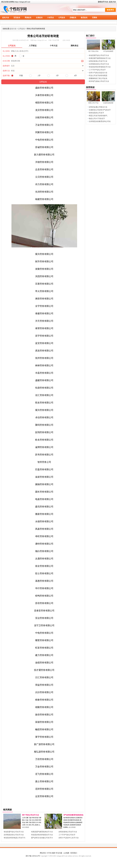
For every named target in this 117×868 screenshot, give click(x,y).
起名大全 (112, 2)
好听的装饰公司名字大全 (68, 832)
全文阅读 (26, 827)
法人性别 (6, 56)
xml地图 (66, 853)
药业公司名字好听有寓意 (98, 76)
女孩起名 (39, 18)
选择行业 (6, 71)
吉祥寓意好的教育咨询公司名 (100, 121)
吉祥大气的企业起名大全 (98, 73)
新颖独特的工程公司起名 (98, 78)
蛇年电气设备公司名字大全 (99, 81)
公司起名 (62, 18)
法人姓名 (6, 51)
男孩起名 (28, 18)
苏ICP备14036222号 (33, 856)
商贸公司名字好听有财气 (98, 116)
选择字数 (6, 76)
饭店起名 (84, 18)
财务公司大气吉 (93, 103)
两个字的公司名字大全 (31, 815)
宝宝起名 (17, 18)
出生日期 (6, 61)
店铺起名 (73, 18)
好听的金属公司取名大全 (98, 107)
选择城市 (6, 66)
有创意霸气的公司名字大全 (14, 832)
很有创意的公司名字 (96, 113)
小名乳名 (51, 18)
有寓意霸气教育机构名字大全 (42, 832)
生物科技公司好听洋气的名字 (100, 110)
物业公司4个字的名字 (97, 119)
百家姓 (95, 18)
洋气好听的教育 (108, 51)
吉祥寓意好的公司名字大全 (14, 835)
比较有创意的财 (108, 103)
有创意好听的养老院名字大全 (42, 835)
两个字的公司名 (93, 51)
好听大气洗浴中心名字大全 (69, 838)
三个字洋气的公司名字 (67, 835)
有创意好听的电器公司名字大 (15, 838)
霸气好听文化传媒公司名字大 (42, 838)
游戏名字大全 (103, 2)
